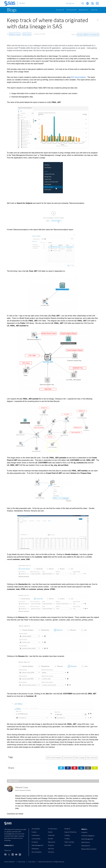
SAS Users (27, 34)
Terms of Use (21, 862)
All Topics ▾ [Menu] (60, 10)
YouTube (16, 854)
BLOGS (22, 3)
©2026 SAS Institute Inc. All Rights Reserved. (51, 862)
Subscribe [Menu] (94, 10)
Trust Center (32, 862)
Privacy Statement (9, 862)
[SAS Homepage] (11, 4)
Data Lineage (80, 758)
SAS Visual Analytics (78, 77)
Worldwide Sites (88, 3)
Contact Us (92, 3)
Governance (68, 758)
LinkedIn (13, 854)
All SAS (69, 3)
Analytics (81, 35)
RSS (20, 854)
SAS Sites (97, 3)
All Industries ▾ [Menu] (71, 10)
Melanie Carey (15, 34)
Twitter (9, 854)
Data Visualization (92, 35)
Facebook (5, 854)
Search (83, 3)
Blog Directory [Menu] (84, 10)
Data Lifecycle (92, 758)
